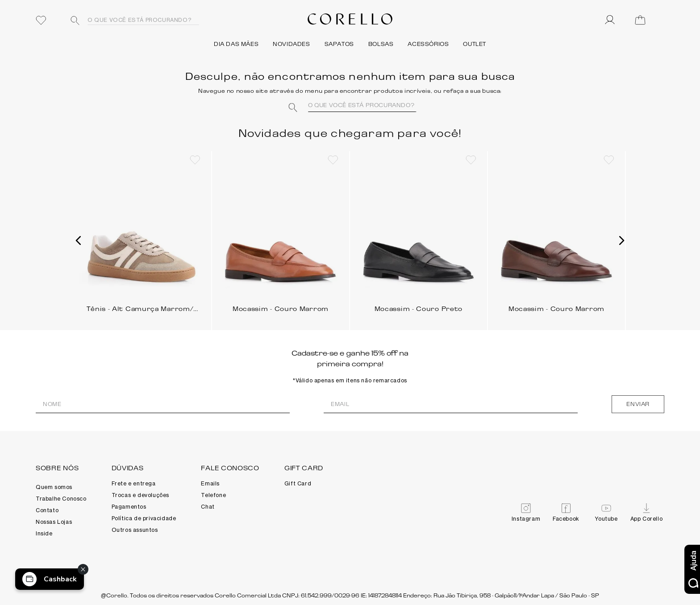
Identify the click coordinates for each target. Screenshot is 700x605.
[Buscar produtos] (75, 21)
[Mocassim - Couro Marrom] (281, 237)
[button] (79, 240)
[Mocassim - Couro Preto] (419, 237)
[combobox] (132, 20)
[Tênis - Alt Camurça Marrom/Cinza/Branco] (143, 237)
